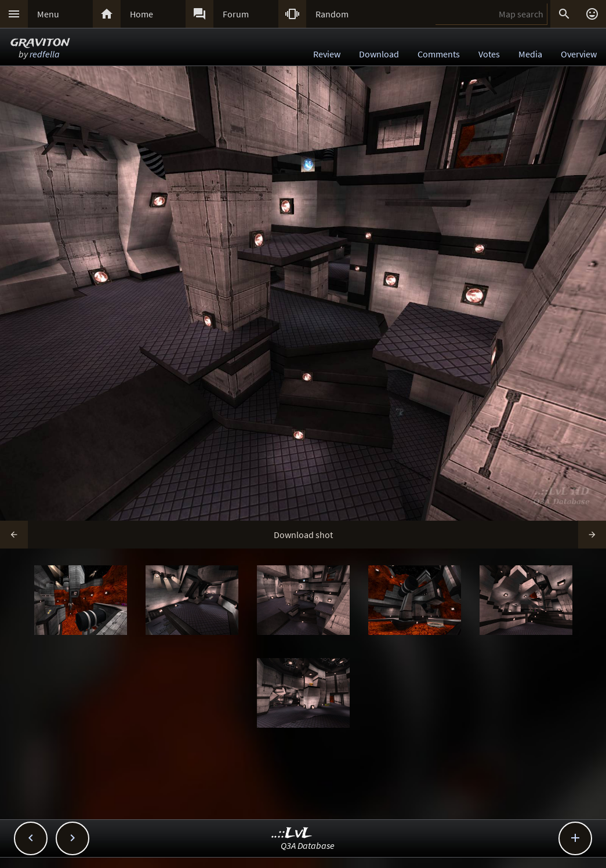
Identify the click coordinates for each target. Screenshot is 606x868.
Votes (489, 54)
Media (530, 54)
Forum (236, 14)
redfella (45, 54)
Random (332, 14)
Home (141, 14)
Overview (579, 54)
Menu (48, 14)
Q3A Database (308, 845)
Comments (439, 54)
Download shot (303, 535)
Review (327, 54)
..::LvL (292, 834)
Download (379, 54)
